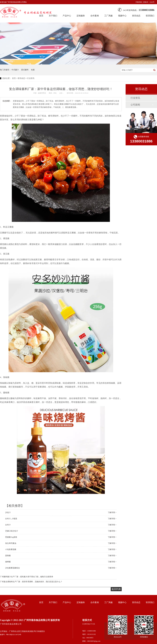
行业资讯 (31, 78)
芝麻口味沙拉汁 (12, 531)
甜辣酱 (8, 556)
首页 (14, 78)
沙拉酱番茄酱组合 (13, 568)
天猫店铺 (139, 2)
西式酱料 (25, 70)
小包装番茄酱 (11, 549)
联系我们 (150, 16)
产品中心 (67, 16)
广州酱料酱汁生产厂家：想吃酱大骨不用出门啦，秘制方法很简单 (27, 577)
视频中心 (122, 16)
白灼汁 (8, 525)
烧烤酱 (8, 562)
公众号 (152, 2)
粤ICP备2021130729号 (14, 635)
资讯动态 (136, 16)
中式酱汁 (15, 70)
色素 (33, 70)
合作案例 (95, 16)
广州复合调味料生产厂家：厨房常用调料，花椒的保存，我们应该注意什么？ (31, 582)
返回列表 (116, 589)
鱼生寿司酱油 (11, 543)
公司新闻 (135, 105)
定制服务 (81, 16)
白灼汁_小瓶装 (11, 519)
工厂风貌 (108, 16)
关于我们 (53, 602)
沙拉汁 (8, 512)
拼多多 (146, 2)
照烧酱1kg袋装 (11, 537)
